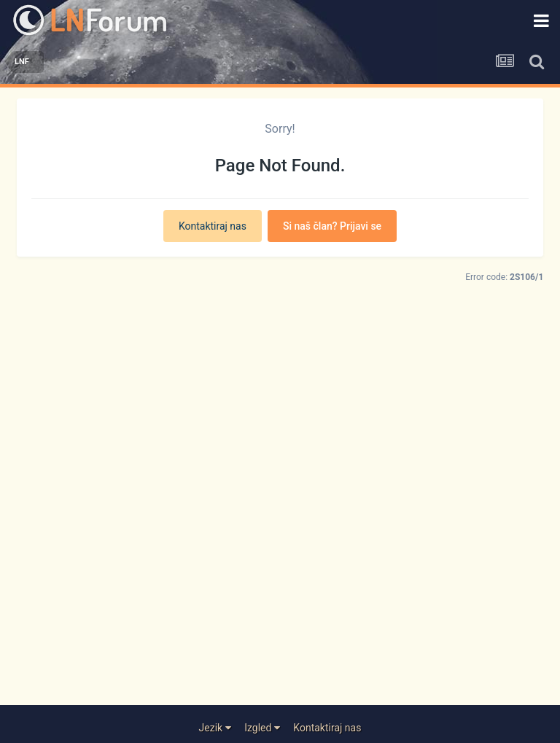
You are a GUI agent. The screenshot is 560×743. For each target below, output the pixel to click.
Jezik (215, 728)
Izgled (262, 728)
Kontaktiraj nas (213, 226)
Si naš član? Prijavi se (332, 226)
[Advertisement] (280, 530)
